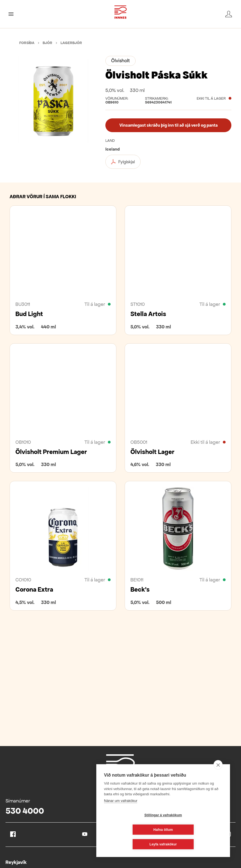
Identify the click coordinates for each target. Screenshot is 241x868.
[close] (218, 779)
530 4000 (25, 811)
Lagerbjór (71, 43)
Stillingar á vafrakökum (131, 830)
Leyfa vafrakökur (163, 844)
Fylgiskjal (123, 162)
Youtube (85, 834)
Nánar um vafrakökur (121, 815)
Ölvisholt (121, 61)
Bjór (47, 43)
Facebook (13, 834)
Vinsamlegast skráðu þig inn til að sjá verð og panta (169, 125)
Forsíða (27, 43)
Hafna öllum (196, 830)
